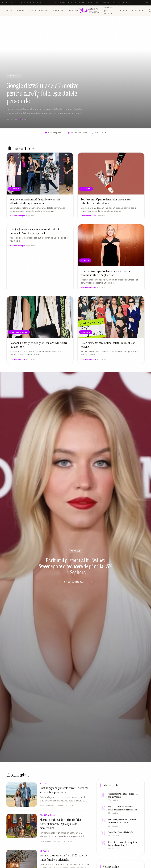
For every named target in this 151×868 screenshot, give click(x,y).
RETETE (123, 11)
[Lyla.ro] (84, 11)
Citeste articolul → (75, 582)
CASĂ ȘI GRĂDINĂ (94, 11)
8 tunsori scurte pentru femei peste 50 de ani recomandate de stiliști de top (105, 276)
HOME (10, 11)
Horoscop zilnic (54, 133)
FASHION (58, 11)
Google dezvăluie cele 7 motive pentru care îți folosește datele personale (42, 93)
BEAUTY (22, 11)
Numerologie (99, 133)
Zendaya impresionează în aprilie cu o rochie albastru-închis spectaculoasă (35, 204)
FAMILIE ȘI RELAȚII (108, 11)
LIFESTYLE (73, 11)
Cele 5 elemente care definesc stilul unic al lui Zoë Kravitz (108, 348)
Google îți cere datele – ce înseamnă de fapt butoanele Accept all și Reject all (34, 234)
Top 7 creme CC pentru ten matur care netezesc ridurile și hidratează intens (107, 204)
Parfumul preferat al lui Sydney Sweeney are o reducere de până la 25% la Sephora (75, 566)
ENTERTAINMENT (40, 11)
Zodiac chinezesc (77, 133)
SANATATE (138, 11)
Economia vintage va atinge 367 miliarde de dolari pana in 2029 (38, 348)
